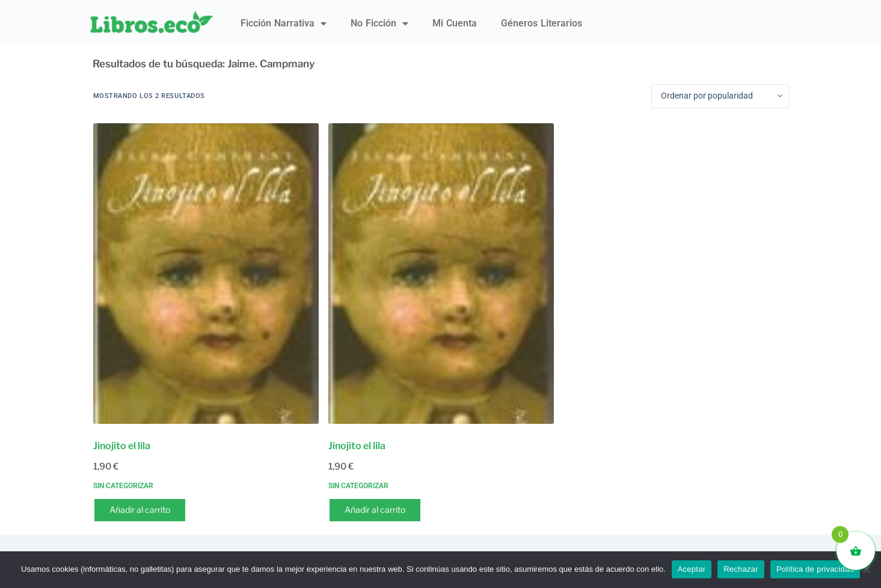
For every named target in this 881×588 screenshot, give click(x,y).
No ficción (379, 23)
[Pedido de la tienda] (720, 96)
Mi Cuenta (455, 23)
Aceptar (692, 569)
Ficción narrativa (284, 23)
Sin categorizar (123, 486)
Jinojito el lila (122, 446)
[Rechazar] (866, 569)
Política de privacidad (815, 569)
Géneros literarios (542, 23)
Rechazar (741, 569)
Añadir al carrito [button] (140, 510)
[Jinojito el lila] (206, 274)
